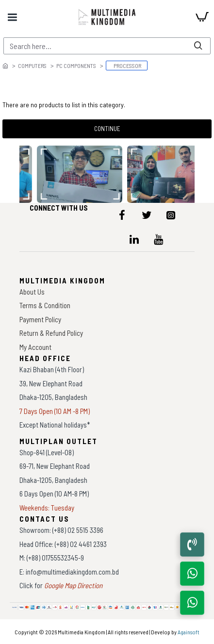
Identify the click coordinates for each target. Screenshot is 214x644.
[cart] (202, 17)
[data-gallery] (80, 174)
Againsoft (189, 632)
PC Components (76, 66)
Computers (32, 66)
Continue (107, 129)
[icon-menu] (122, 215)
